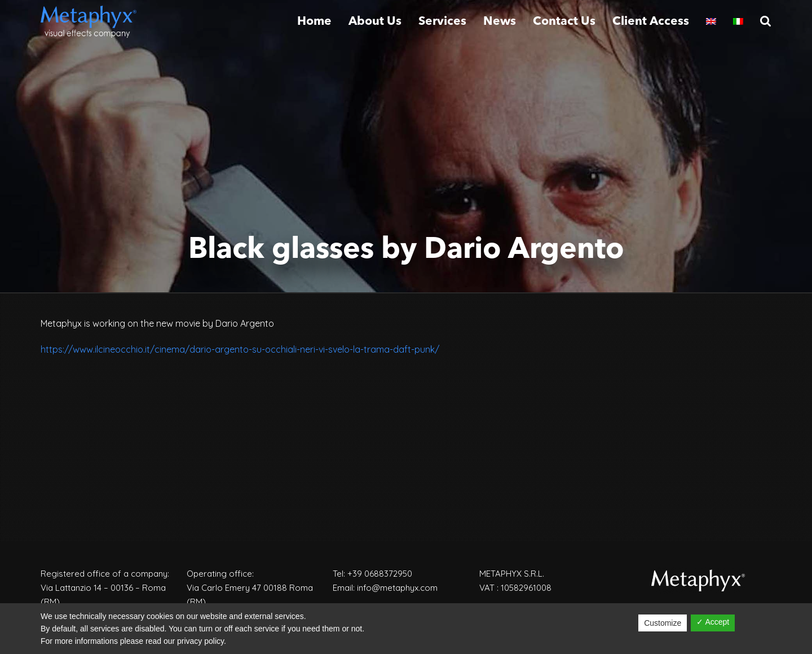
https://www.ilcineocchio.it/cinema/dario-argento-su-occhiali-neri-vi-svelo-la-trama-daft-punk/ (240, 349)
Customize (663, 623)
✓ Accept (713, 622)
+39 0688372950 (380, 574)
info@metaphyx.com (397, 588)
